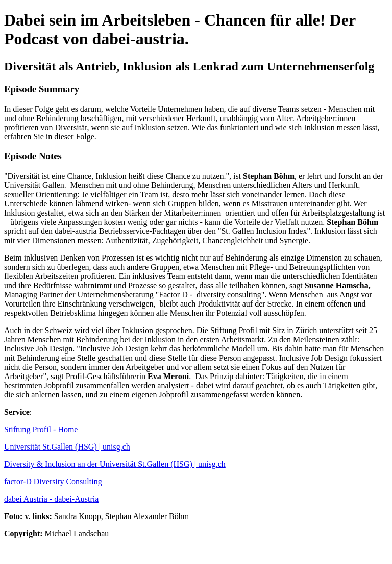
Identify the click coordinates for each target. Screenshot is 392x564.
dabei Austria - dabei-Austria (51, 499)
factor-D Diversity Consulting (54, 481)
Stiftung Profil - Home (42, 429)
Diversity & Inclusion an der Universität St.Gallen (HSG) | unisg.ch (115, 464)
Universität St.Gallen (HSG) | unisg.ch (67, 447)
